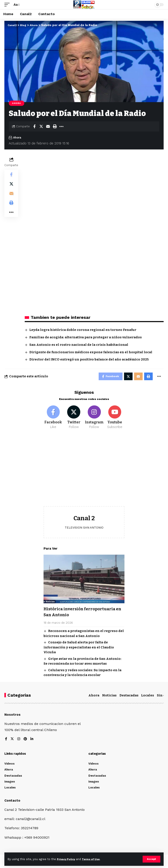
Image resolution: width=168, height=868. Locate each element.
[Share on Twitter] (41, 126)
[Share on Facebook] (34, 126)
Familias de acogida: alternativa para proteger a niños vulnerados (86, 337)
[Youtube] (115, 419)
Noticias (109, 697)
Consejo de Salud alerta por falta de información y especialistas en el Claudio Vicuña (79, 649)
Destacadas (129, 697)
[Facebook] (53, 419)
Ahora (17, 103)
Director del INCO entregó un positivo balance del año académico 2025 (89, 359)
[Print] (55, 126)
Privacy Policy (67, 859)
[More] (61, 126)
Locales (148, 697)
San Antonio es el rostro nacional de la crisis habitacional (79, 345)
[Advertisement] (84, 474)
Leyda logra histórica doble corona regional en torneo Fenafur (83, 330)
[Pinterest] (26, 741)
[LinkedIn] (33, 741)
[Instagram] (94, 419)
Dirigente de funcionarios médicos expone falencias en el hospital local (91, 352)
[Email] (48, 126)
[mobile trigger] (8, 4)
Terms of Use (94, 859)
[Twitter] (74, 419)
